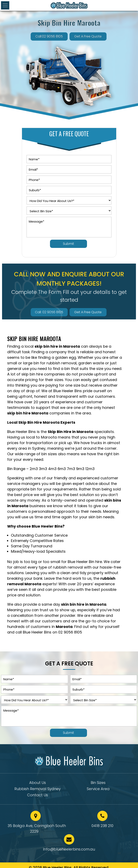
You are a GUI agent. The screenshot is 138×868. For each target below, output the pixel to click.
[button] (5, 5)
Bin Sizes (98, 783)
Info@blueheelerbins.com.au (69, 849)
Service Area (98, 789)
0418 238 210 (102, 826)
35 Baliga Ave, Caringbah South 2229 (37, 828)
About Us (38, 783)
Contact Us (38, 796)
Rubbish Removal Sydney (38, 789)
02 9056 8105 (70, 632)
